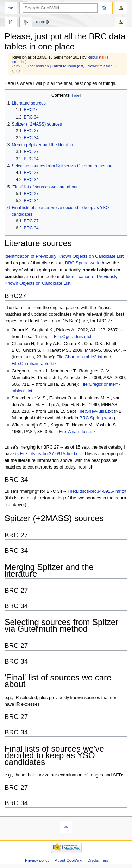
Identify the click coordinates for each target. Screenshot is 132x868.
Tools (121, 23)
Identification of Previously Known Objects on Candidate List (64, 256)
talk (103, 57)
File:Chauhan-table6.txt (35, 364)
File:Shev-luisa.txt (95, 411)
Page (11, 23)
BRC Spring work (82, 263)
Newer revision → (102, 66)
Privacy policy (37, 860)
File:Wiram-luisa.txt (78, 432)
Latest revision (64, 66)
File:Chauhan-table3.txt (79, 357)
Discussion (26, 23)
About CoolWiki (69, 860)
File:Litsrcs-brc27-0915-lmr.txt (49, 454)
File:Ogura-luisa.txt (73, 337)
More (41, 22)
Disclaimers (98, 860)
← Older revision (35, 66)
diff (16, 66)
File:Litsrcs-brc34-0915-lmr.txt (97, 491)
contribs (19, 62)
